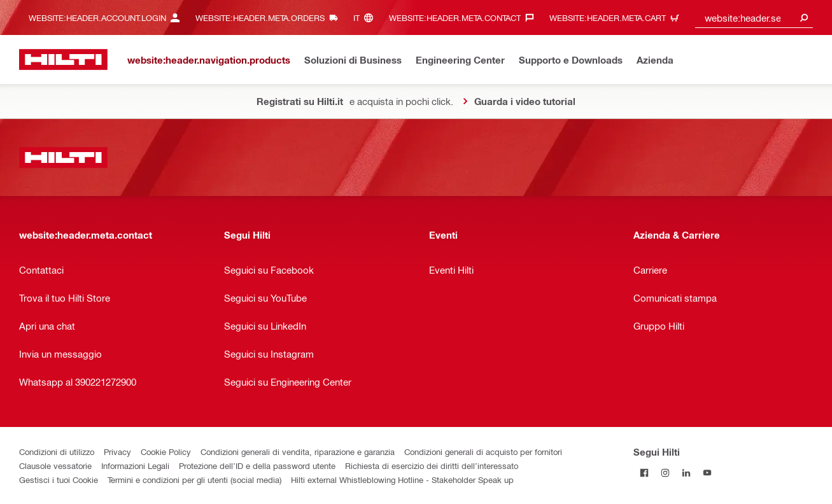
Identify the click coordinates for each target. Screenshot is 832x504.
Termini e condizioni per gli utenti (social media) (194, 479)
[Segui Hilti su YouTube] (707, 472)
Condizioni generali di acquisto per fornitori (483, 451)
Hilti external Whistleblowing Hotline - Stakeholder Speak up (402, 479)
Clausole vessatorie (55, 465)
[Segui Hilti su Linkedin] (686, 472)
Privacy (117, 451)
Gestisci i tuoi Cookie (59, 479)
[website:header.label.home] (63, 59)
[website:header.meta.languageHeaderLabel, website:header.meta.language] (366, 17)
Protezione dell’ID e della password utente (257, 465)
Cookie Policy (166, 451)
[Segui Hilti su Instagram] (665, 472)
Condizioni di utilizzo (57, 451)
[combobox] (754, 17)
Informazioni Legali (135, 465)
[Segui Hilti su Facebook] (644, 472)
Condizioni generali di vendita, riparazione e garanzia (298, 451)
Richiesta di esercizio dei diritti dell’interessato (432, 465)
